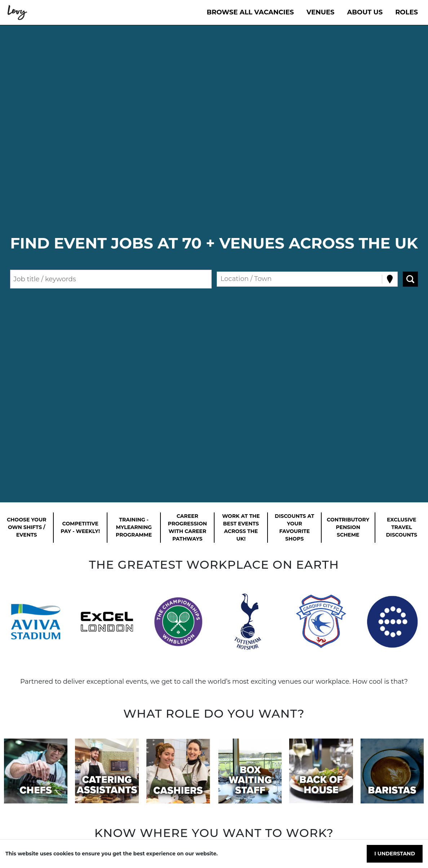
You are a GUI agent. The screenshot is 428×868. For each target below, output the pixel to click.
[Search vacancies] (410, 279)
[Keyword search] (111, 279)
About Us (365, 12)
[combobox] (222, 279)
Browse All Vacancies (250, 12)
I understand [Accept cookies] (395, 854)
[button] (36, 622)
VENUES (321, 12)
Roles (407, 12)
